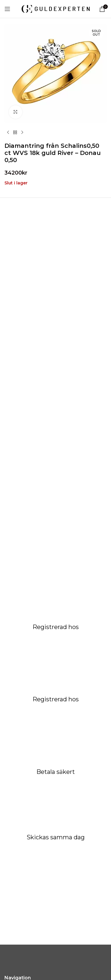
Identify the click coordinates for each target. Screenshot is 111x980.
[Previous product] (8, 133)
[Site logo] (56, 9)
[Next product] (22, 133)
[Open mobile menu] (7, 9)
